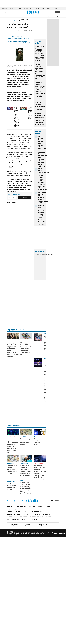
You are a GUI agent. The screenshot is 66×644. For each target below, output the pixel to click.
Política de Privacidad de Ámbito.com (31, 517)
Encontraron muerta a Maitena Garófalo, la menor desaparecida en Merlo (43, 198)
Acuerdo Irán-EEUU (29, 8)
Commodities (46, 254)
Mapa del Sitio (11, 517)
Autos (26, 514)
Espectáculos (35, 514)
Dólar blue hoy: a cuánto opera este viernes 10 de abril (26, 442)
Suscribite (24, 198)
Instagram (14, 501)
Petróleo (38, 8)
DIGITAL (14, 525)
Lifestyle (49, 509)
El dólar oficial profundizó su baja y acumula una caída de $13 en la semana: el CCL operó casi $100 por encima (26, 488)
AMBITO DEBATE (44, 525)
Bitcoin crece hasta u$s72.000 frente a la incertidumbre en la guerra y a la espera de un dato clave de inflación (40, 54)
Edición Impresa (37, 512)
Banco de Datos (12, 509)
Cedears (51, 254)
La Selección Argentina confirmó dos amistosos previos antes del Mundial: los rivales (20, 42)
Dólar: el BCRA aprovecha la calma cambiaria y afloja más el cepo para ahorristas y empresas (42, 215)
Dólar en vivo (13, 8)
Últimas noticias (20, 506)
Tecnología (46, 514)
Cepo (43, 8)
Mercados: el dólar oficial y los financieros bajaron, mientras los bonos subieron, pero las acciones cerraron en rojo (40, 472)
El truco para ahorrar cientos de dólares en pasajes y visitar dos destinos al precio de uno (26, 470)
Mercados (23, 509)
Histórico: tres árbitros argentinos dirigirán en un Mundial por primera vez (31, 114)
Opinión (59, 16)
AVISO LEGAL (49, 517)
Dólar (14, 16)
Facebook (11, 501)
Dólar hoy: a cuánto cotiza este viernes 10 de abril (39, 442)
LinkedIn (18, 501)
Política (40, 16)
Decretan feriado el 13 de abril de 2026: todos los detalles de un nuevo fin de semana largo (40, 119)
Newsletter (63, 16)
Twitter (7, 501)
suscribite (58, 12)
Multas (24, 520)
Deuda (20, 8)
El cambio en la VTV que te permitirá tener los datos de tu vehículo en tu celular (40, 105)
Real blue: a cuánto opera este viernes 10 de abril (12, 486)
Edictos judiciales (13, 520)
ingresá (63, 12)
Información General (14, 514)
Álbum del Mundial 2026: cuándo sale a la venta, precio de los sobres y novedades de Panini (26, 349)
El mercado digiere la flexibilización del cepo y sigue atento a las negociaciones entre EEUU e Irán (40, 72)
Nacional (10, 512)
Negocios (49, 16)
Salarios (56, 8)
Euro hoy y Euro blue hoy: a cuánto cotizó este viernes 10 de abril (12, 469)
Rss (54, 514)
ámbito (8, 20)
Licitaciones (33, 520)
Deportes (15, 20)
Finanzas (32, 16)
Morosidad (50, 8)
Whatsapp (26, 501)
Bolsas (41, 254)
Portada (9, 506)
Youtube (22, 501)
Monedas (37, 254)
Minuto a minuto (12, 437)
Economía (22, 16)
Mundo (18, 512)
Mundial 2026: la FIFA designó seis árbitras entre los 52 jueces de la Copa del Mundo (19, 38)
